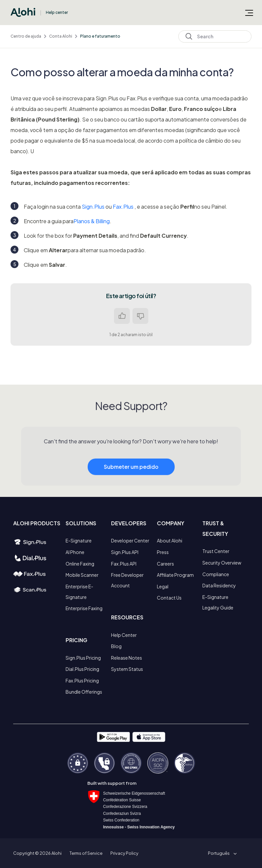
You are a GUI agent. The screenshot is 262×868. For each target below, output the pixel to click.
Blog (116, 646)
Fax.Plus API (124, 564)
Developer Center (130, 540)
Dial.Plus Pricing (82, 669)
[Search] (215, 36)
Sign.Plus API (125, 552)
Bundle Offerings (84, 692)
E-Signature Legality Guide (218, 602)
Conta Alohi (61, 36)
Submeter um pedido (131, 477)
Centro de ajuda (26, 36)
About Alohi (170, 540)
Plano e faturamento (100, 36)
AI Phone (75, 552)
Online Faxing (80, 564)
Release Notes (127, 658)
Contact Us (169, 598)
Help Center (124, 635)
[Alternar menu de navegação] (249, 13)
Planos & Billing (92, 221)
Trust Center (216, 551)
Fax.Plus (123, 207)
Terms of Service (86, 853)
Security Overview (222, 563)
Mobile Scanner (82, 575)
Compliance (216, 574)
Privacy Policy (124, 853)
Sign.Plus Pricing (83, 658)
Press (163, 552)
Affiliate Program (175, 575)
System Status (127, 669)
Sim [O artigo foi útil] (122, 316)
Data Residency (219, 585)
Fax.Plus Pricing (82, 680)
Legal (163, 586)
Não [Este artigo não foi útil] (140, 316)
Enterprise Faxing (84, 608)
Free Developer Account (127, 580)
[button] (221, 853)
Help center (57, 12)
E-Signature (79, 540)
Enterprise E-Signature (79, 592)
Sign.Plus (93, 207)
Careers (165, 564)
